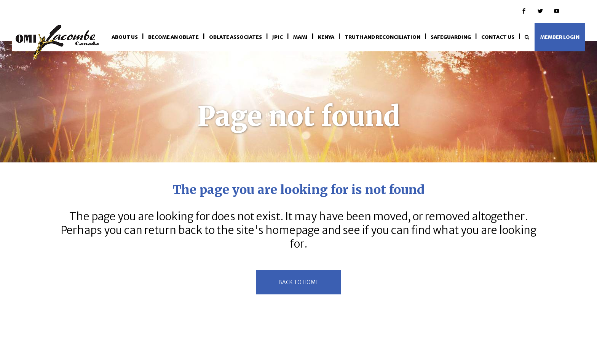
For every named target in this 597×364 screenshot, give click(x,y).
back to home (298, 282)
